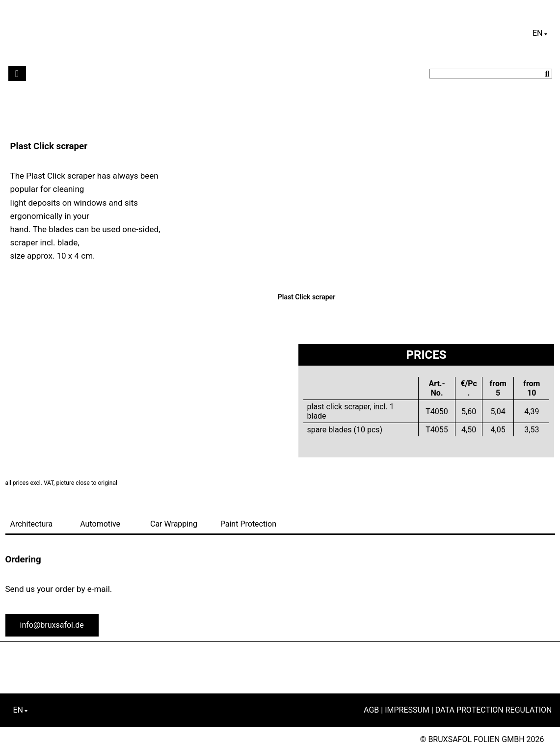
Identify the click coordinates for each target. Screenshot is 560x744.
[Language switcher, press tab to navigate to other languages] (540, 33)
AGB (371, 710)
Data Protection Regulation (494, 710)
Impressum (407, 710)
